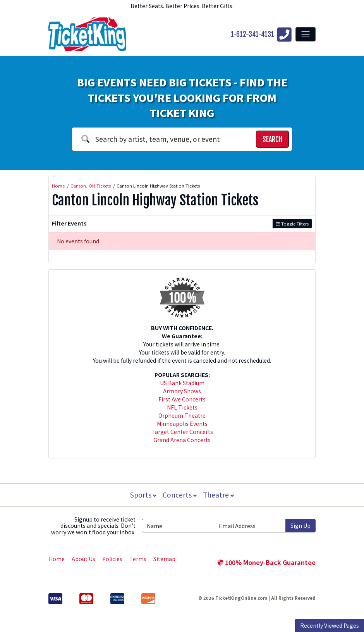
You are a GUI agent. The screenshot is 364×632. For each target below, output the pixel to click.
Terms (138, 559)
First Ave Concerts (182, 399)
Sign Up (300, 525)
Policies (112, 559)
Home (57, 559)
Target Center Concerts (182, 432)
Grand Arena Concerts (182, 440)
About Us (83, 559)
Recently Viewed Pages (330, 625)
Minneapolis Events (182, 424)
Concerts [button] (180, 495)
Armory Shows (182, 391)
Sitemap (164, 559)
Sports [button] (143, 495)
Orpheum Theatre (182, 415)
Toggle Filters (292, 224)
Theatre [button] (219, 495)
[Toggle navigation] (306, 34)
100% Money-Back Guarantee (266, 562)
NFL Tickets (182, 407)
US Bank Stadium (182, 383)
